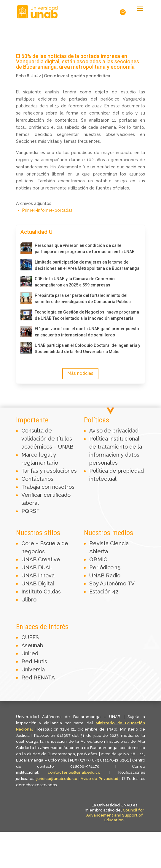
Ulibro (29, 600)
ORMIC (98, 559)
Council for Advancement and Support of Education (115, 815)
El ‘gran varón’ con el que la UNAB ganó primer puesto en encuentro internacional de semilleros (87, 332)
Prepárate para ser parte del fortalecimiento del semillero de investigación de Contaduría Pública (83, 299)
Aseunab (32, 645)
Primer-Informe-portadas (47, 210)
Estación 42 (104, 592)
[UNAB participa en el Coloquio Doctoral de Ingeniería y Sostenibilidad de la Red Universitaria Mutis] (26, 348)
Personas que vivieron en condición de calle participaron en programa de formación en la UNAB (85, 249)
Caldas (52, 592)
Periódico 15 (105, 567)
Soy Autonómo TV (112, 583)
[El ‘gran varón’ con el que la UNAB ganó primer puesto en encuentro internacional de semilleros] (26, 331)
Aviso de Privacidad (100, 779)
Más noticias (80, 373)
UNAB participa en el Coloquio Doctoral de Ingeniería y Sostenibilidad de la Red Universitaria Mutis (87, 348)
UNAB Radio (105, 575)
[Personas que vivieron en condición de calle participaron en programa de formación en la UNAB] (26, 248)
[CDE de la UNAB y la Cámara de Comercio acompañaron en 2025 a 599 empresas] (26, 281)
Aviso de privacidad (114, 431)
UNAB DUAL (37, 567)
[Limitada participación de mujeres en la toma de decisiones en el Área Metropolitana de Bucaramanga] (26, 265)
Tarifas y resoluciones (49, 471)
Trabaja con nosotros (48, 487)
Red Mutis (34, 661)
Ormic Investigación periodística (77, 76)
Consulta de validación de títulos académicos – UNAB (47, 439)
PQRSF (30, 511)
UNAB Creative (41, 559)
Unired (30, 653)
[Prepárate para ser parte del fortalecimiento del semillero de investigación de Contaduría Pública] (26, 298)
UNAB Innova (38, 575)
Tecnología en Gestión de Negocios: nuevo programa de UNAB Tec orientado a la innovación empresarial (87, 315)
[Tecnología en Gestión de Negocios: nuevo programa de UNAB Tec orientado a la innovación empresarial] (26, 315)
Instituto (32, 592)
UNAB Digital (38, 583)
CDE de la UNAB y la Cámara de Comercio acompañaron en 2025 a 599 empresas (75, 282)
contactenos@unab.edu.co (74, 772)
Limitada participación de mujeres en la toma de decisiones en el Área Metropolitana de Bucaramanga (87, 265)
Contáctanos (37, 479)
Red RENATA (38, 677)
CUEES (30, 637)
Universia (33, 669)
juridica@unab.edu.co (57, 779)
